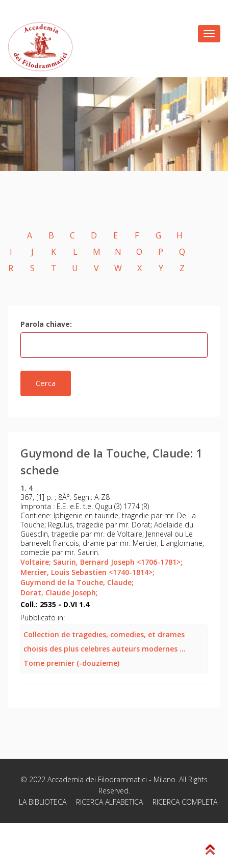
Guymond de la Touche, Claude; (77, 582)
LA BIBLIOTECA (43, 802)
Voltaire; (36, 562)
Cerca (46, 383)
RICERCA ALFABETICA (109, 802)
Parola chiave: (46, 324)
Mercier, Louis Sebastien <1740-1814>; (87, 572)
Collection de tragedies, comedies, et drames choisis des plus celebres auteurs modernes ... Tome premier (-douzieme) (105, 649)
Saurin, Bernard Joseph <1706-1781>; (118, 562)
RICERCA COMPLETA (185, 802)
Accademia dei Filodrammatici (97, 779)
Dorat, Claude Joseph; (59, 593)
